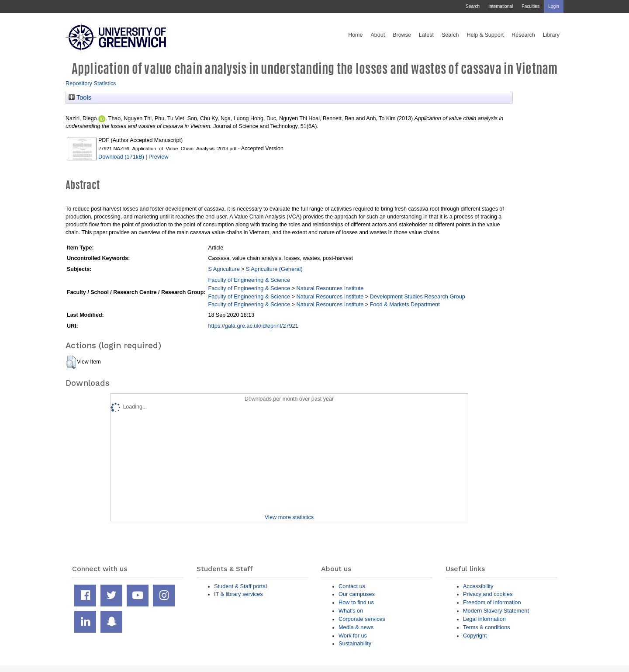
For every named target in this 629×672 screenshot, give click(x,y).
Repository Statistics (91, 83)
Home (355, 35)
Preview (158, 157)
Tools (80, 97)
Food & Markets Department (405, 304)
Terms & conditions (487, 627)
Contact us (352, 586)
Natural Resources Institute (330, 288)
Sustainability (355, 643)
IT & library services (238, 594)
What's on (351, 611)
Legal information (484, 619)
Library (551, 35)
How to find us (356, 602)
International (501, 6)
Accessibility (478, 586)
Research (523, 35)
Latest (426, 35)
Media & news (356, 627)
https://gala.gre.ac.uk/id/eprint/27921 (253, 326)
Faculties (531, 6)
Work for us (353, 636)
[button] (71, 362)
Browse (402, 35)
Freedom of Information (492, 602)
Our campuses (357, 594)
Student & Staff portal (240, 586)
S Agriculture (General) (274, 269)
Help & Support (486, 35)
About (378, 35)
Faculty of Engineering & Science (249, 280)
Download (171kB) (121, 157)
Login (554, 6)
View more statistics (289, 517)
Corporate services (362, 619)
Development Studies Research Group (418, 296)
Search (473, 6)
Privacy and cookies (488, 594)
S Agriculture (224, 269)
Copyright (475, 636)
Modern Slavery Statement (496, 611)
